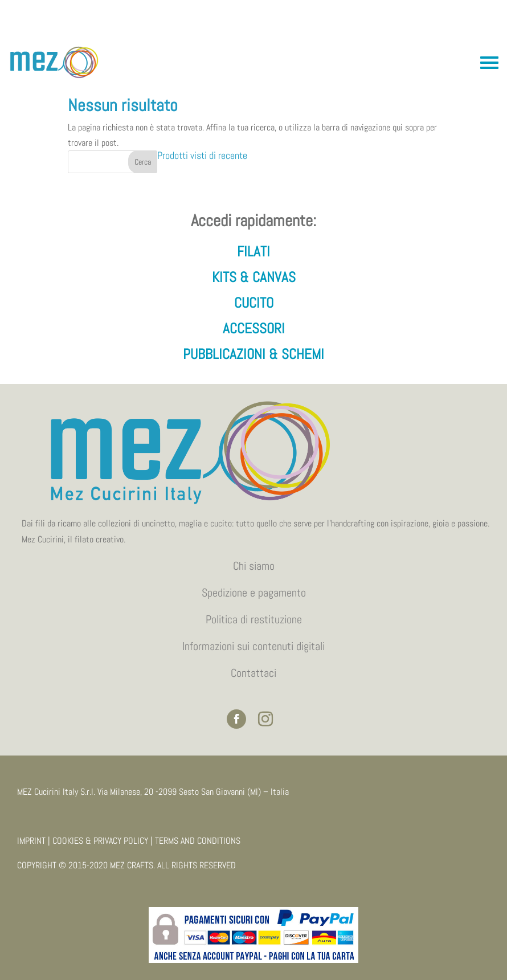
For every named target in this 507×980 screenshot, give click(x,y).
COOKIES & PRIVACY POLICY (100, 841)
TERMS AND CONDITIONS (198, 841)
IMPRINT (31, 841)
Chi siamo (254, 566)
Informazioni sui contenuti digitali (254, 646)
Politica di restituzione (254, 619)
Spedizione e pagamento (254, 593)
